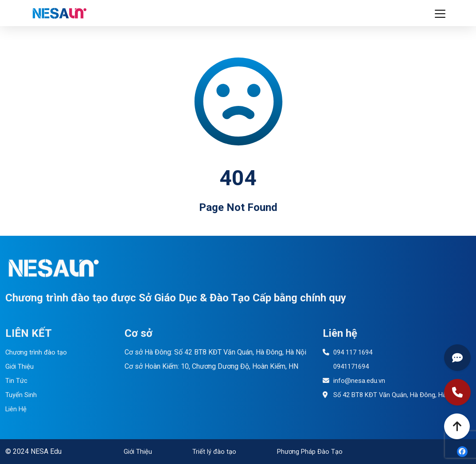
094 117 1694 (350, 352)
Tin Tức (17, 380)
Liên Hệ (17, 409)
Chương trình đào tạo (38, 352)
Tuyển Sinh (22, 395)
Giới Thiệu (20, 366)
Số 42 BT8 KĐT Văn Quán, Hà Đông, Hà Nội (394, 395)
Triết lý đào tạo (213, 451)
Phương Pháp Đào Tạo (307, 451)
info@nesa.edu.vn (355, 380)
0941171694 (348, 366)
